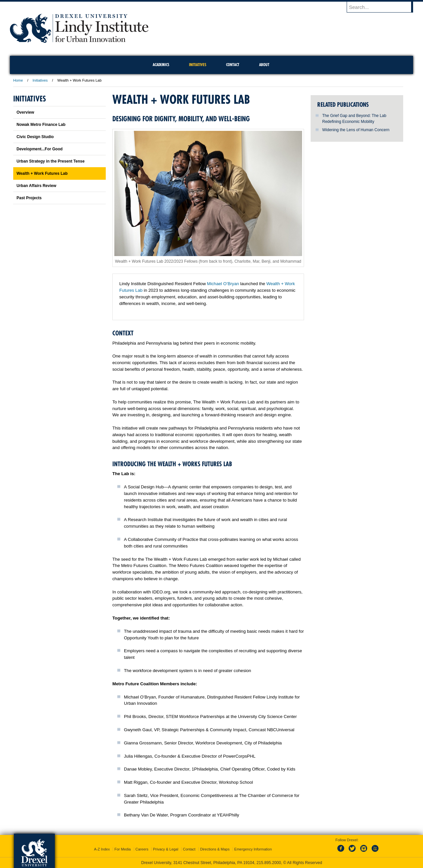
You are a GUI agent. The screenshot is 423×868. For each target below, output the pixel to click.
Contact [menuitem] (233, 65)
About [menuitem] (264, 65)
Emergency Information (253, 849)
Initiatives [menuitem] (198, 65)
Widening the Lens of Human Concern (356, 130)
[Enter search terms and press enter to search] (383, 7)
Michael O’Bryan (223, 284)
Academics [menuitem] (161, 65)
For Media (123, 849)
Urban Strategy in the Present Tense (51, 161)
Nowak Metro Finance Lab (41, 125)
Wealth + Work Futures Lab (42, 173)
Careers (142, 849)
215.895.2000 (269, 863)
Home (18, 80)
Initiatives (41, 80)
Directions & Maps (215, 849)
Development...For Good (39, 149)
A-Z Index (102, 849)
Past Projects (29, 198)
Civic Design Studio (35, 137)
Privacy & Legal (166, 849)
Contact (189, 849)
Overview (25, 112)
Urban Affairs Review (36, 186)
